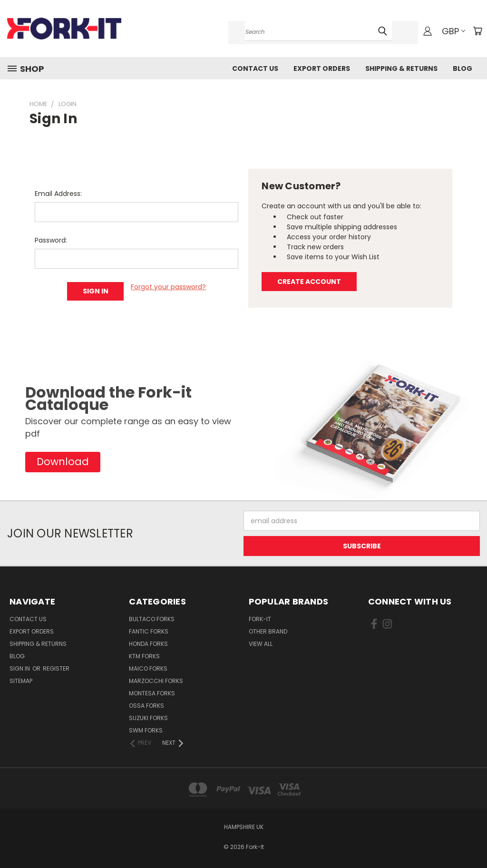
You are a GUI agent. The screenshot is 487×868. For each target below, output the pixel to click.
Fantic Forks (149, 631)
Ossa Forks (146, 706)
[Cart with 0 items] (477, 31)
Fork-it (260, 619)
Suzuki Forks (148, 718)
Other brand (268, 631)
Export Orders (322, 68)
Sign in (20, 668)
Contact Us (255, 68)
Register (56, 668)
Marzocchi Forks (156, 681)
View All (261, 644)
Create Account (309, 282)
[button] (63, 462)
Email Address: (58, 194)
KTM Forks (144, 656)
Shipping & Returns (401, 68)
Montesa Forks (152, 693)
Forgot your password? (168, 287)
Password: (51, 240)
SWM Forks (146, 730)
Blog (463, 68)
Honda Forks (148, 644)
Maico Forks (148, 668)
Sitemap (21, 681)
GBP (453, 31)
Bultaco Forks (152, 619)
